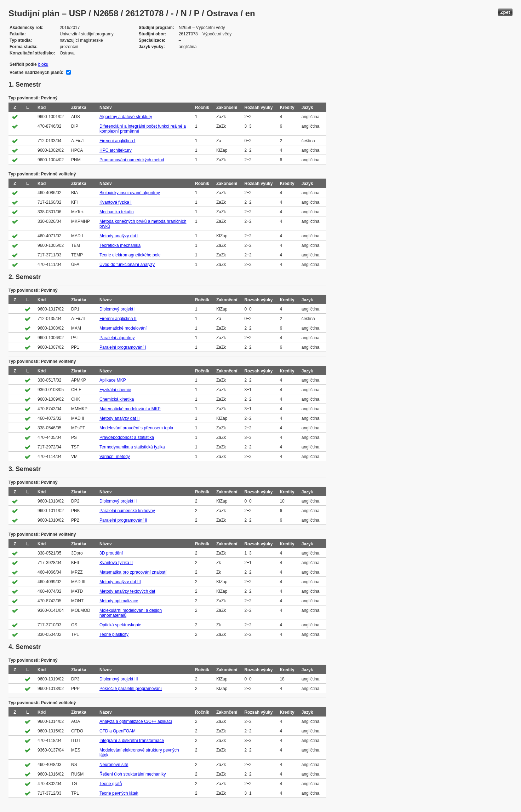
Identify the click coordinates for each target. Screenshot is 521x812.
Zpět (505, 12)
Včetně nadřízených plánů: (36, 72)
